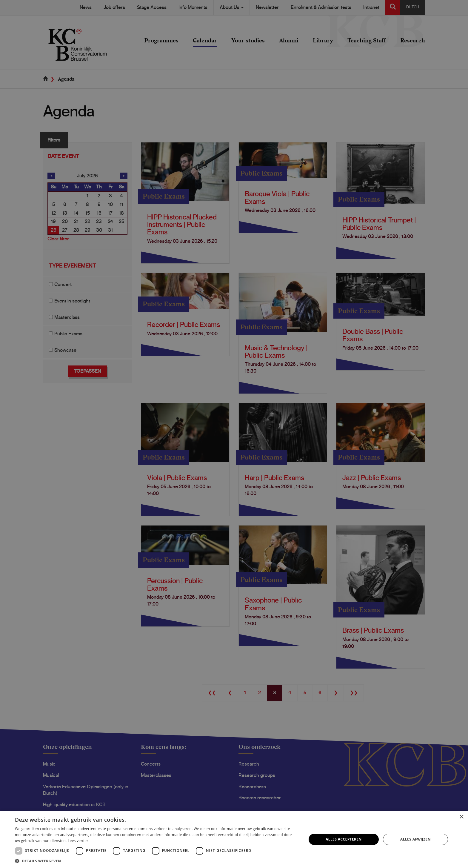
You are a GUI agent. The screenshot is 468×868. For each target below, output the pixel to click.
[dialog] (234, 434)
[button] (156, 861)
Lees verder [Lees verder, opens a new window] (78, 841)
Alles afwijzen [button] (415, 839)
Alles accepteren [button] (344, 839)
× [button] (461, 817)
